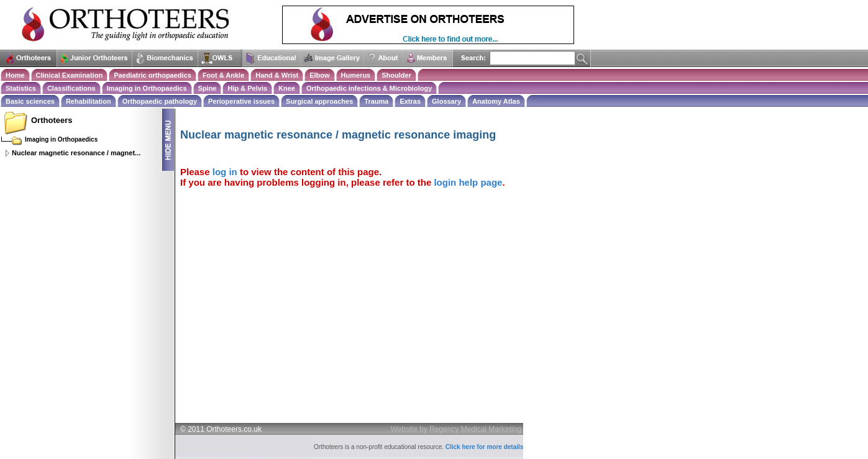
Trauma (376, 101)
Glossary (446, 101)
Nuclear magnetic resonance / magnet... (76, 153)
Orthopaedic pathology (160, 101)
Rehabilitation (89, 101)
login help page (468, 182)
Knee (287, 88)
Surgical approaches (319, 101)
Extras (410, 101)
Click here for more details (485, 447)
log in (225, 172)
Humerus (356, 75)
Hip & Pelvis (247, 88)
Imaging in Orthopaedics (147, 88)
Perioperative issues (241, 101)
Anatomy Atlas (496, 101)
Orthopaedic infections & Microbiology (369, 88)
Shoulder (396, 75)
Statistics (21, 88)
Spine (208, 88)
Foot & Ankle (223, 75)
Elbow (319, 75)
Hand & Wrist (277, 75)
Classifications (71, 88)
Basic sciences (30, 101)
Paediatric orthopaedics (153, 75)
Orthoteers (52, 120)
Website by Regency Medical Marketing (456, 429)
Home (15, 75)
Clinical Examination (70, 75)
